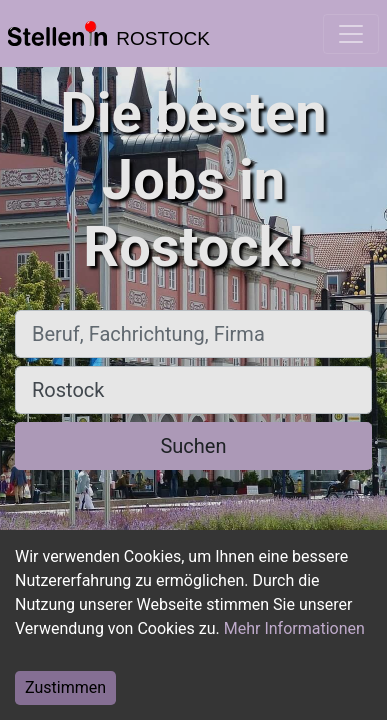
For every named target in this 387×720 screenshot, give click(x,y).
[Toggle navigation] (351, 34)
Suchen (193, 446)
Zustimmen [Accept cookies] (65, 687)
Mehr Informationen (294, 628)
